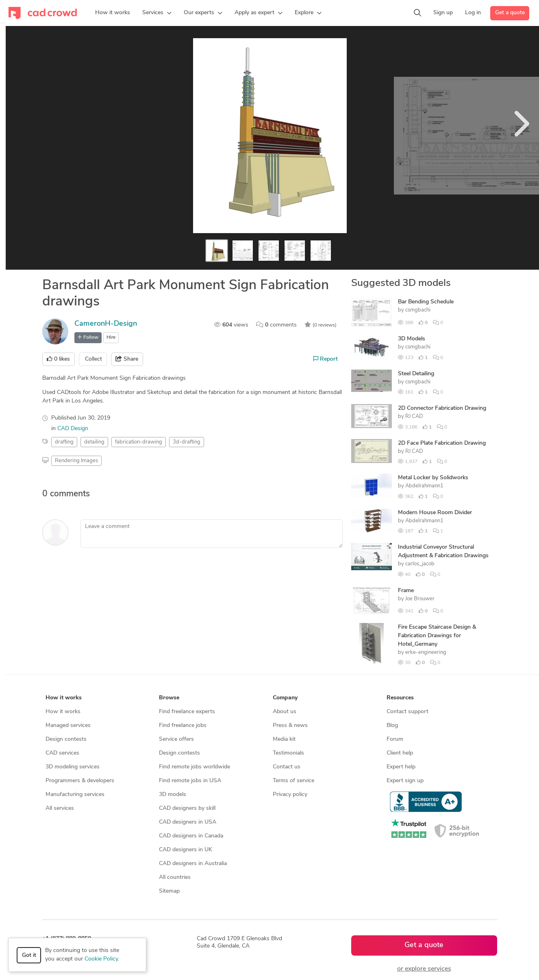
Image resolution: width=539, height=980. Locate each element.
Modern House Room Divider (435, 513)
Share (127, 359)
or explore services (424, 969)
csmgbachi (418, 310)
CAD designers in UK (186, 850)
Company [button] (285, 698)
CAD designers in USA (188, 822)
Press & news (290, 726)
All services (60, 808)
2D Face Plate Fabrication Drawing (442, 443)
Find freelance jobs (183, 726)
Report (326, 359)
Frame (406, 591)
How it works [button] (64, 698)
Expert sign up (405, 781)
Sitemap (169, 891)
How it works (63, 712)
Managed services (68, 726)
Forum (395, 739)
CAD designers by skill (187, 808)
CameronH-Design (106, 324)
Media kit (284, 739)
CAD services (62, 753)
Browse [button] (169, 698)
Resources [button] (400, 698)
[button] (157, 13)
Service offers (176, 739)
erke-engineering (426, 652)
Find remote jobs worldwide (195, 767)
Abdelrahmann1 (424, 486)
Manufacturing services (75, 795)
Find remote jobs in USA (190, 781)
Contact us (287, 767)
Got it (29, 955)
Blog (392, 726)
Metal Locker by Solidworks (433, 478)
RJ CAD (414, 416)
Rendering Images (76, 461)
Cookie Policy (101, 959)
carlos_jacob (420, 564)
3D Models (412, 339)
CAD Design (73, 429)
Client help (400, 753)
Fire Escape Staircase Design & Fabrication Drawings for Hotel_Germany (437, 636)
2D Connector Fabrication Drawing (442, 408)
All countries (175, 877)
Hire (111, 337)
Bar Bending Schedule (426, 302)
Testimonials (288, 753)
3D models (173, 795)
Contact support (408, 712)
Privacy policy (290, 795)
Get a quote (510, 13)
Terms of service (293, 781)
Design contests (66, 739)
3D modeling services (73, 767)
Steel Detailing (416, 374)
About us (285, 712)
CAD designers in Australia (193, 864)
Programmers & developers (80, 781)
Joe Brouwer (420, 599)
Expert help (401, 767)
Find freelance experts (187, 712)
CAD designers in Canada (191, 836)
